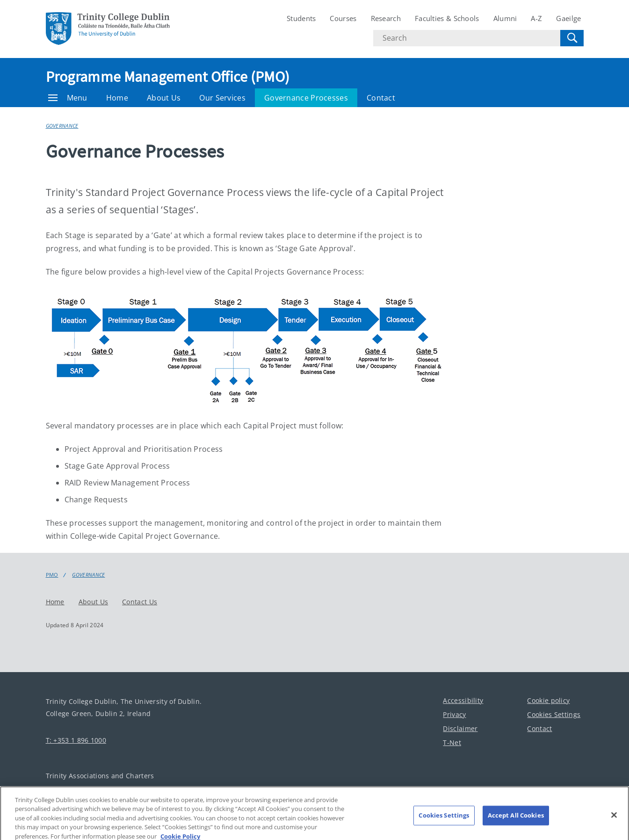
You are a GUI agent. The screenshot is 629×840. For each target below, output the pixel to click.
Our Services (222, 98)
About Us (164, 98)
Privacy (454, 714)
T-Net (452, 742)
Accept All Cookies (516, 820)
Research (386, 18)
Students (301, 18)
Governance (62, 126)
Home (117, 98)
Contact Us (140, 601)
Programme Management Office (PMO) (168, 77)
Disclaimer (460, 728)
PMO (52, 575)
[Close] (614, 820)
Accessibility (463, 700)
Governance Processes (306, 98)
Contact (381, 98)
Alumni (505, 18)
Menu (68, 98)
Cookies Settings (554, 714)
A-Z (536, 18)
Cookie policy (548, 700)
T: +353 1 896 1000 (76, 740)
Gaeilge (568, 18)
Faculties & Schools (447, 18)
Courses (343, 18)
